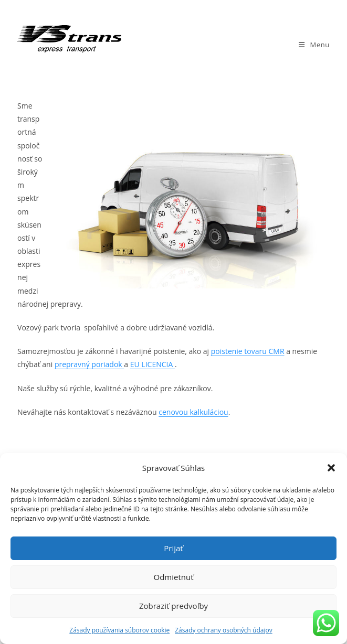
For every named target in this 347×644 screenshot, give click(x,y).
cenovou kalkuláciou (193, 412)
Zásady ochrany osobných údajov (223, 630)
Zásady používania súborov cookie (119, 630)
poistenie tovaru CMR (248, 351)
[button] (331, 468)
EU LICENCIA (153, 364)
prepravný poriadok (89, 364)
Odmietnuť (173, 577)
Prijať (173, 548)
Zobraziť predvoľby (173, 606)
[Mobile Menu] (314, 45)
